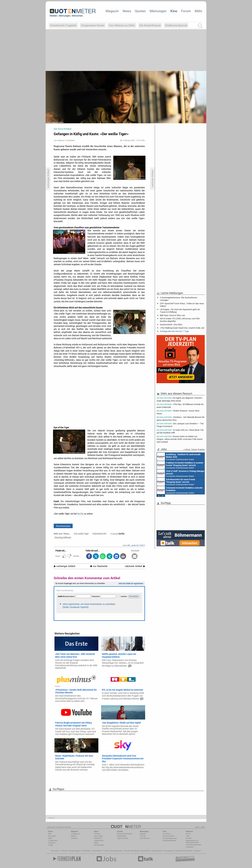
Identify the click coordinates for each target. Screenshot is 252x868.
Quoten (140, 11)
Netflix (80, 514)
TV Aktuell (64, 851)
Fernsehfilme (146, 851)
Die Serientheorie (150, 25)
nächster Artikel (135, 566)
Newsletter (52, 836)
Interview (74, 838)
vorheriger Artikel (64, 566)
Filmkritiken (86, 851)
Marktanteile (122, 836)
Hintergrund (75, 834)
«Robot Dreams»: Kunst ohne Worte (178, 412)
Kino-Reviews (145, 838)
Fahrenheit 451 (99, 534)
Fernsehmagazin (75, 851)
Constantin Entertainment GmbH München (179, 457)
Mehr (198, 11)
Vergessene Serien (93, 25)
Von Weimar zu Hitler (122, 25)
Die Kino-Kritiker (169, 836)
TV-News (97, 834)
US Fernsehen (97, 851)
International (99, 840)
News (127, 11)
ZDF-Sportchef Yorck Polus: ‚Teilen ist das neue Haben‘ (182, 305)
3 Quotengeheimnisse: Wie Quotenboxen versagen (179, 299)
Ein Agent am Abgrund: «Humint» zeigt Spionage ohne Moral (180, 399)
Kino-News (167, 834)
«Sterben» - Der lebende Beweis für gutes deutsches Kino (180, 418)
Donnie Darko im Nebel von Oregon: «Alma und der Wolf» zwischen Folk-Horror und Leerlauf (180, 439)
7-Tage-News (53, 840)
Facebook (52, 843)
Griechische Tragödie (63, 25)
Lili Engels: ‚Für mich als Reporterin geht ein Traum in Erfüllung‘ (180, 311)
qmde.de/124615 (138, 545)
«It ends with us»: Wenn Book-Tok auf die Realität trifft (180, 431)
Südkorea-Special (176, 25)
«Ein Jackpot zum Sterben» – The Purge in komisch (180, 425)
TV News (106, 851)
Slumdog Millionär (63, 537)
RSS (50, 834)
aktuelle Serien (157, 851)
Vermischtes (98, 836)
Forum (186, 11)
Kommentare (63, 526)
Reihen (74, 836)
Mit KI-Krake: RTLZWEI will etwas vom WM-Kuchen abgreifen (180, 320)
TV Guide (127, 851)
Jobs (188, 836)
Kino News (55, 851)
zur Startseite (99, 566)
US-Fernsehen (99, 845)
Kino (174, 11)
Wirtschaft (98, 838)
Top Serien (197, 851)
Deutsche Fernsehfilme (184, 851)
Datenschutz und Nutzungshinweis (192, 841)
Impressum (190, 847)
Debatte (143, 834)
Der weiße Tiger (81, 534)
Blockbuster (135, 851)
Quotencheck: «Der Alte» (171, 324)
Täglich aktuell (122, 838)
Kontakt (189, 838)
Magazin (112, 11)
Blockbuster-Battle (169, 840)
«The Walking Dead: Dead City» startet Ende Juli (182, 328)
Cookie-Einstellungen (194, 845)
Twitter (51, 845)
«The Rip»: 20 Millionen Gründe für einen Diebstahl (180, 406)
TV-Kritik (143, 836)
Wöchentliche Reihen (125, 834)
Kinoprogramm (169, 851)
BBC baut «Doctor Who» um (172, 315)
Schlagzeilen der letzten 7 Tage (174, 331)
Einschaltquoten (116, 851)
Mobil (50, 838)
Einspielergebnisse (170, 838)
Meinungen (158, 11)
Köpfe (96, 843)
